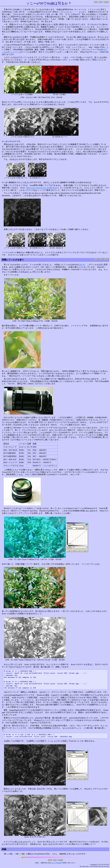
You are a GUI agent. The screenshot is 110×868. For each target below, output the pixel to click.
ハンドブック (15, 52)
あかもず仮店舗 (56, 863)
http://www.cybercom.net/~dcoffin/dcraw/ (42, 188)
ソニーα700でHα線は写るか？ (49, 3)
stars (101, 2)
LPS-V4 (82, 265)
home (96, 2)
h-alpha (106, 2)
